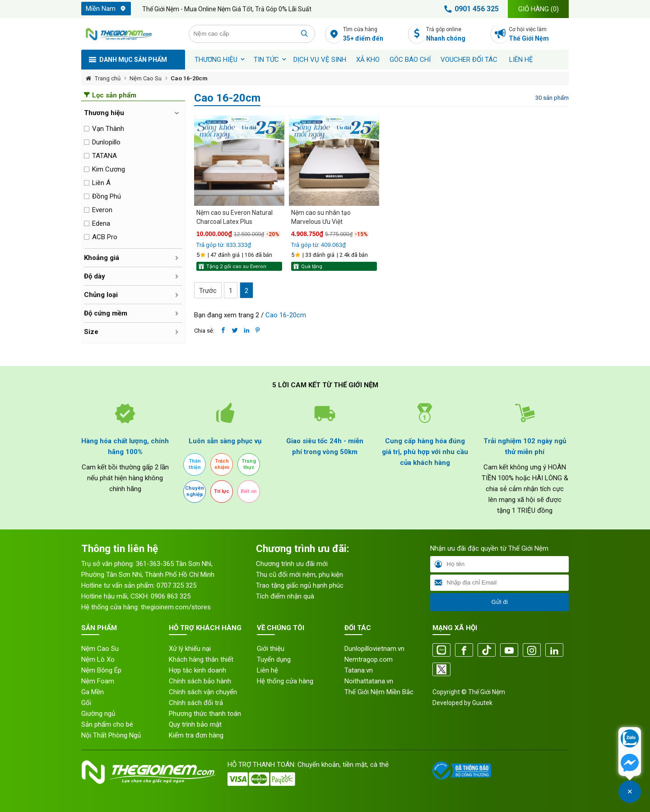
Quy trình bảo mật (195, 724)
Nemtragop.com (369, 659)
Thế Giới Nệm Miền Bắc (379, 692)
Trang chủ (108, 78)
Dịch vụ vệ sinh (320, 60)
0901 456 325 (470, 9)
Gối (86, 703)
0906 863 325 (171, 596)
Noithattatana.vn (369, 681)
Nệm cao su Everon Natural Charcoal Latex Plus (234, 217)
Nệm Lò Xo (98, 659)
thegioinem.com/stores (176, 607)
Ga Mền (93, 692)
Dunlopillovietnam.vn (374, 649)
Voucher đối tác (469, 60)
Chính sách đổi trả (196, 703)
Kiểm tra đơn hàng (196, 735)
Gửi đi (499, 602)
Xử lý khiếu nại (190, 649)
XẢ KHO (368, 60)
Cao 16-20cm (189, 78)
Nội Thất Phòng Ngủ (111, 735)
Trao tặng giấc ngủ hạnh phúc (300, 585)
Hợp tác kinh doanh (197, 670)
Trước (208, 291)
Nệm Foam (98, 681)
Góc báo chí (410, 60)
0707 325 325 (176, 585)
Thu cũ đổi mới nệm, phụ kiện (299, 575)
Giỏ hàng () (539, 9)
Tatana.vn (359, 670)
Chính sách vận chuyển (203, 692)
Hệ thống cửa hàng (285, 681)
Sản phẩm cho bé (107, 724)
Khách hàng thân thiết (201, 659)
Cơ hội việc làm (539, 35)
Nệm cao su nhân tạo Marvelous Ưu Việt (321, 217)
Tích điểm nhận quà (285, 596)
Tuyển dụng (274, 659)
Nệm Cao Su (146, 78)
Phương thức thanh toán (205, 714)
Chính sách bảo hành (200, 681)
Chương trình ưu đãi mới (292, 564)
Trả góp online (456, 35)
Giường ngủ (98, 714)
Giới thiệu (271, 649)
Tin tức (266, 60)
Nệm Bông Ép (101, 670)
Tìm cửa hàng (373, 35)
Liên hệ (521, 60)
